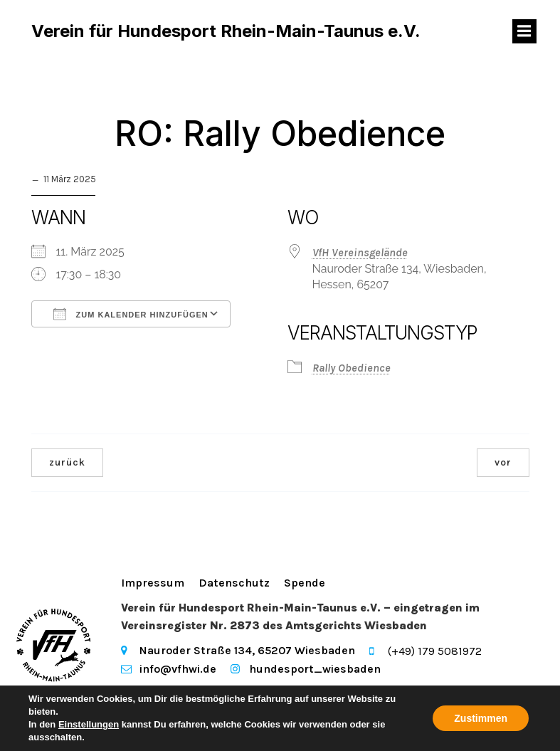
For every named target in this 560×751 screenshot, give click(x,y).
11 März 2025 (70, 180)
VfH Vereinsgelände (360, 254)
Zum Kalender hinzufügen (131, 315)
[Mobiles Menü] (524, 32)
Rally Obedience (352, 369)
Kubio (137, 710)
